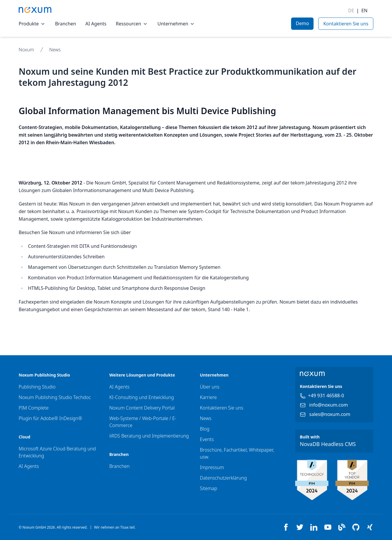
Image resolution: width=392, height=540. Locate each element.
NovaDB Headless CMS (328, 444)
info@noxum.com (329, 405)
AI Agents (96, 24)
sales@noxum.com (330, 414)
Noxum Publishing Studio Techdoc (55, 397)
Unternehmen (176, 24)
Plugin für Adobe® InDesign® (50, 418)
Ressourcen (132, 24)
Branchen (66, 24)
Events (207, 439)
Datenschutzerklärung (223, 478)
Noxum (26, 50)
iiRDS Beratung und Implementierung (149, 436)
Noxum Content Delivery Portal (142, 408)
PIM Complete (34, 408)
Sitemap (208, 488)
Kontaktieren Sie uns (222, 408)
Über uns (210, 387)
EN (364, 11)
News (55, 50)
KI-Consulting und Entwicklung (142, 397)
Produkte (32, 24)
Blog (205, 429)
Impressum (212, 467)
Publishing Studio (37, 387)
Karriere (208, 397)
